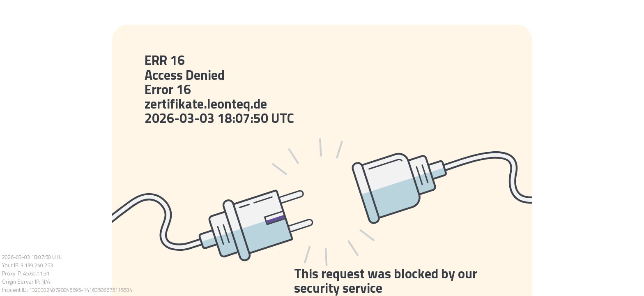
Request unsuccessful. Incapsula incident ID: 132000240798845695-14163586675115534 (322, 148)
